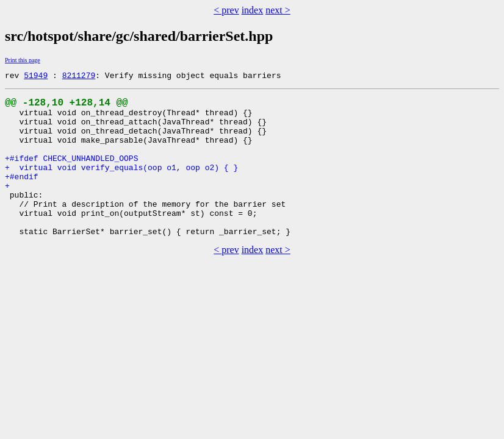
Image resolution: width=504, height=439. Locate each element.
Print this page (23, 60)
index (253, 10)
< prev (226, 10)
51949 (36, 77)
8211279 (79, 77)
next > (278, 10)
